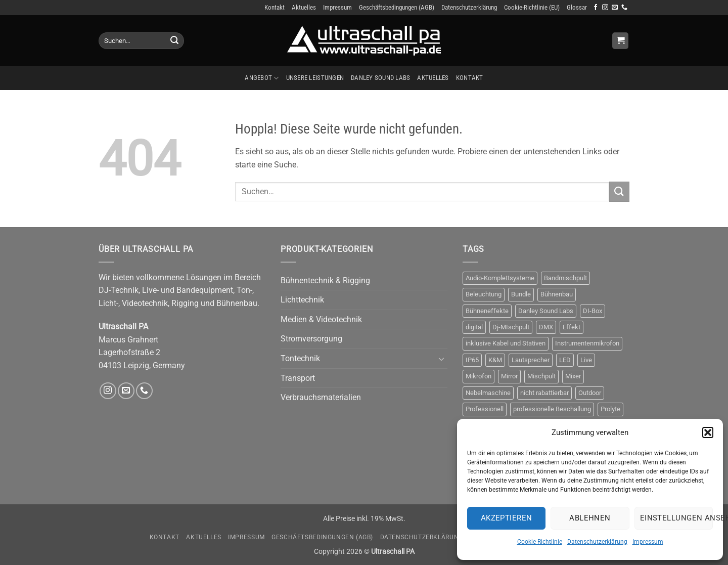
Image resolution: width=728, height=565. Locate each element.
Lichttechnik (302, 300)
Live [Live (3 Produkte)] (586, 360)
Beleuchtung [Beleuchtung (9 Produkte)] (484, 294)
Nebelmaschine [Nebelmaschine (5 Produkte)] (488, 393)
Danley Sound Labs (380, 78)
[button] (708, 432)
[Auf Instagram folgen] (605, 8)
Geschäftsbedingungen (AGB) (397, 7)
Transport (298, 378)
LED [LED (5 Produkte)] (565, 360)
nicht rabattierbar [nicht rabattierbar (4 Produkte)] (544, 393)
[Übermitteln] (174, 41)
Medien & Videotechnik (321, 319)
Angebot (262, 78)
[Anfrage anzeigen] (620, 41)
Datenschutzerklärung (597, 542)
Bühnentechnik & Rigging (325, 280)
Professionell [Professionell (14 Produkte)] (485, 409)
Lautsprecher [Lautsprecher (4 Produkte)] (531, 360)
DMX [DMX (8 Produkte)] (546, 327)
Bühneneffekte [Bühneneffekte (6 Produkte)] (487, 311)
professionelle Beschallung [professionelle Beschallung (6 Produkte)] (552, 409)
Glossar (577, 7)
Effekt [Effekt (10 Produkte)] (572, 327)
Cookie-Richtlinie (540, 542)
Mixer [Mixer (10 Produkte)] (573, 376)
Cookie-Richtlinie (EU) (532, 7)
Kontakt (275, 7)
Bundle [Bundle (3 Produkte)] (521, 294)
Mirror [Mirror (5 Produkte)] (509, 376)
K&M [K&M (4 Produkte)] (495, 360)
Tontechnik (300, 358)
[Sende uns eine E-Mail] (615, 8)
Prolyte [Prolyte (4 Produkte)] (610, 409)
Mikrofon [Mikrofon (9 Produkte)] (479, 376)
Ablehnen (590, 518)
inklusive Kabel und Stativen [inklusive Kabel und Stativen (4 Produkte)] (506, 343)
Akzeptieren (507, 518)
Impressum (648, 542)
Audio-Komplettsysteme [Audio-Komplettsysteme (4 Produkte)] (500, 278)
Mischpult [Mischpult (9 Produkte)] (541, 376)
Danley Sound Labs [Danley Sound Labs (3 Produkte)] (546, 311)
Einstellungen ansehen (676, 518)
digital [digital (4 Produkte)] (474, 327)
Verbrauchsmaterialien (321, 397)
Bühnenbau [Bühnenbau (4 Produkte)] (557, 294)
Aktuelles (304, 7)
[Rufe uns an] (624, 8)
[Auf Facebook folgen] (596, 8)
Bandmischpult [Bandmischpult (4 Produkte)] (565, 278)
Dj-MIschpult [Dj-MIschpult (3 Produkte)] (511, 327)
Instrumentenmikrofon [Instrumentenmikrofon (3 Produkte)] (587, 343)
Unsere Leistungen (315, 78)
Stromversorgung (311, 339)
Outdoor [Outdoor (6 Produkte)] (590, 393)
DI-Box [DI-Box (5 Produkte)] (593, 311)
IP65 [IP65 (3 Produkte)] (472, 360)
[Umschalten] (441, 359)
